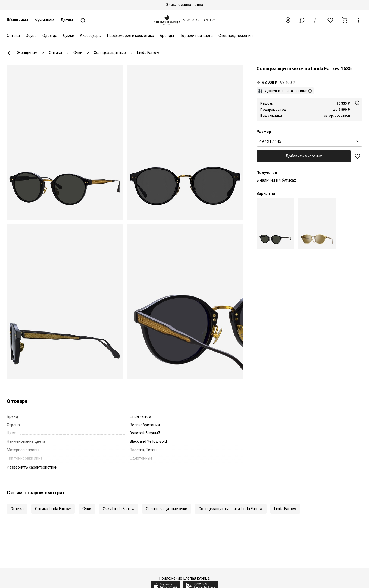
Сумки (69, 36)
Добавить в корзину (304, 156)
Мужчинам (44, 20)
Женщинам (17, 20)
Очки (87, 509)
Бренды (167, 36)
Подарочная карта (196, 36)
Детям (67, 20)
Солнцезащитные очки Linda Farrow (231, 509)
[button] (302, 20)
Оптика (13, 36)
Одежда (50, 36)
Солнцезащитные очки (167, 509)
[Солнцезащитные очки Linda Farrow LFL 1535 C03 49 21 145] (275, 224)
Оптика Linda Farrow (53, 509)
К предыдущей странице (10, 53)
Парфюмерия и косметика (131, 36)
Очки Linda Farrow (119, 509)
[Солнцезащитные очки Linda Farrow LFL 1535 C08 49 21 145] (317, 224)
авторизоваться (337, 116)
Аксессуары (91, 36)
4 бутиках (287, 180)
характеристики (32, 467)
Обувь (31, 36)
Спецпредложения (236, 36)
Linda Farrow (285, 509)
